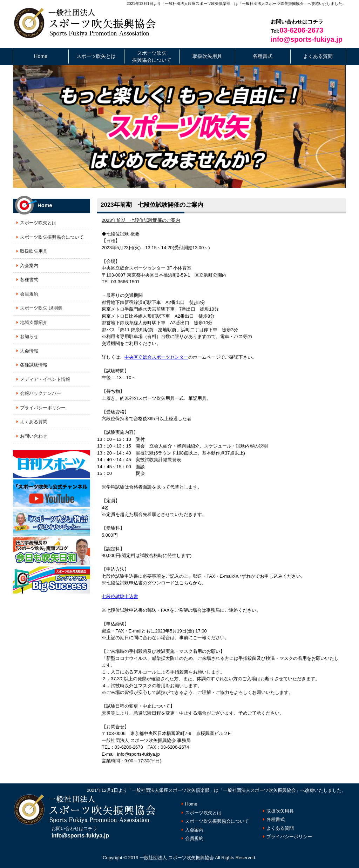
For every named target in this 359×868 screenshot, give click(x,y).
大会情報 (29, 351)
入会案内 (29, 266)
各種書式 (263, 56)
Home (41, 56)
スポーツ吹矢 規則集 (41, 308)
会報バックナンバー (40, 393)
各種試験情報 (34, 365)
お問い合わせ (34, 436)
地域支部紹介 (34, 322)
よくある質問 (318, 56)
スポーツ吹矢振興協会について (152, 57)
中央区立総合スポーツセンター (156, 357)
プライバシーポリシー (43, 408)
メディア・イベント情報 (45, 379)
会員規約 (29, 294)
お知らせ (29, 336)
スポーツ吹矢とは (96, 56)
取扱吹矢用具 (207, 56)
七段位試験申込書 (120, 597)
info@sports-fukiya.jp (307, 39)
